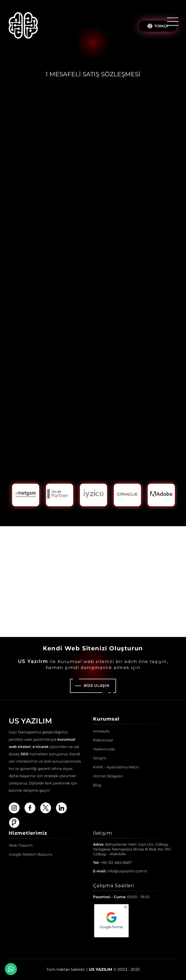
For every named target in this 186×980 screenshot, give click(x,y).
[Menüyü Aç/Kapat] (173, 22)
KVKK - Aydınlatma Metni (116, 767)
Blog (97, 785)
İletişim (100, 758)
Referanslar (103, 740)
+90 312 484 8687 (112, 863)
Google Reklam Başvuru (31, 854)
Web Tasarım (21, 845)
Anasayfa (101, 731)
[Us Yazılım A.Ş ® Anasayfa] (23, 26)
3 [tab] (101, 514)
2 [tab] (93, 514)
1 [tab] (85, 514)
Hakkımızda (104, 749)
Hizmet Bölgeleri (108, 776)
